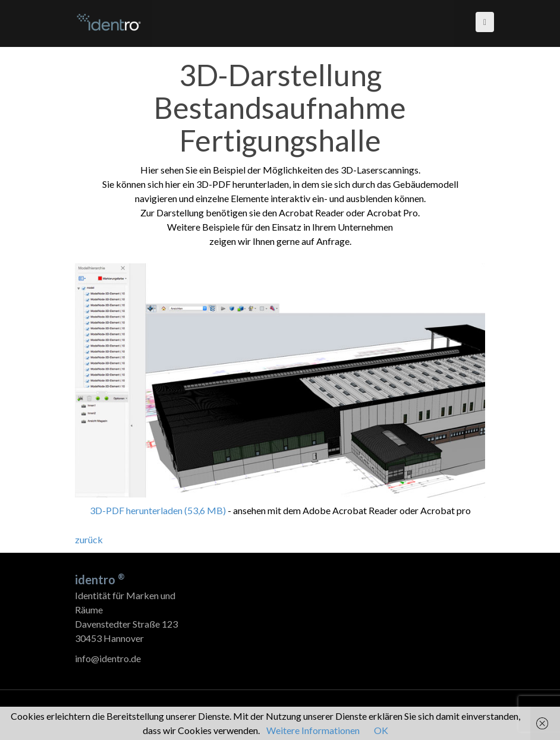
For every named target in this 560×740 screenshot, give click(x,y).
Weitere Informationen (313, 730)
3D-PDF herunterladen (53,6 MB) (158, 510)
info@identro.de (108, 658)
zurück (89, 539)
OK (381, 730)
